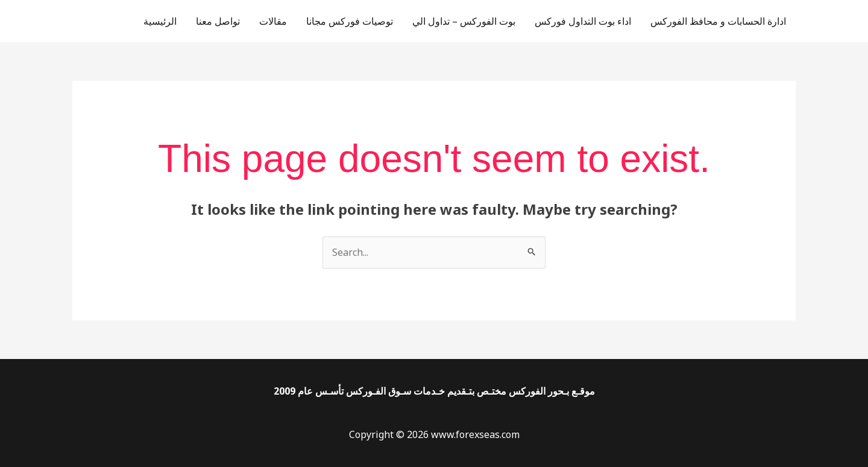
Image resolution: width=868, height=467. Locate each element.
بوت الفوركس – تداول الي (464, 21)
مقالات (273, 21)
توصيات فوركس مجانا (350, 21)
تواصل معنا (218, 21)
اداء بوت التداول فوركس (583, 21)
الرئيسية (160, 21)
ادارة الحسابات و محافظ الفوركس (718, 21)
